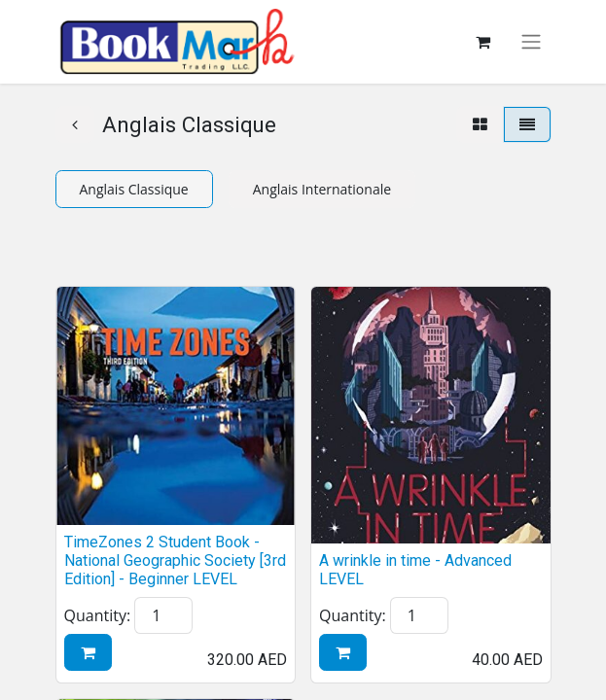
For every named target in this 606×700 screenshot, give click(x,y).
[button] (88, 652)
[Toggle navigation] (531, 42)
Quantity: (98, 615)
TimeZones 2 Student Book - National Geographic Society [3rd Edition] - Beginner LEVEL (175, 560)
